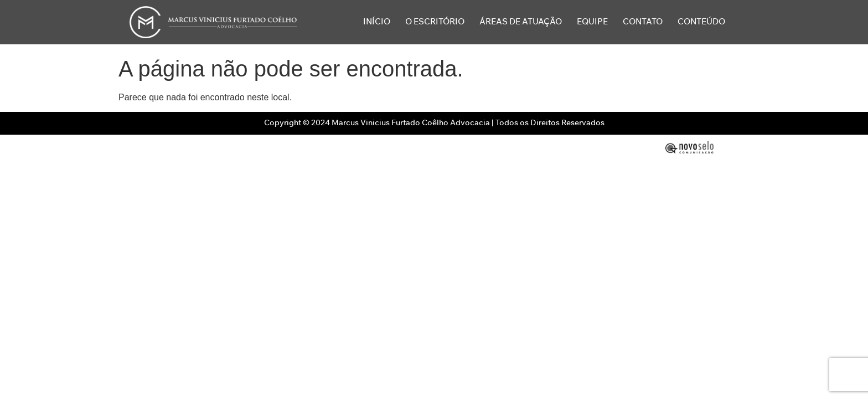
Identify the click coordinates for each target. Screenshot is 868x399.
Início (377, 22)
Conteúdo (701, 22)
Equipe (592, 22)
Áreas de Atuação (521, 22)
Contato (643, 22)
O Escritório (435, 22)
